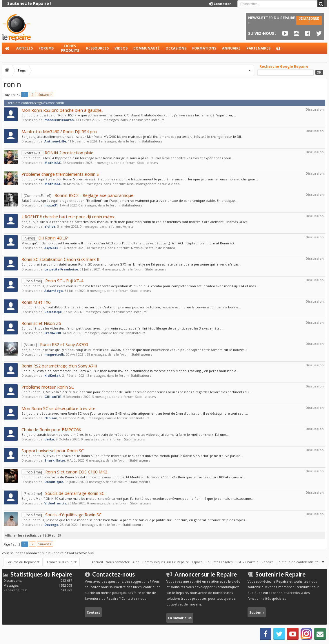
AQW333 (51, 248)
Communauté (147, 48)
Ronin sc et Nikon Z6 (41, 323)
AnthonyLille (55, 141)
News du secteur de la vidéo (153, 248)
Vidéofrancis (55, 503)
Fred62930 (52, 333)
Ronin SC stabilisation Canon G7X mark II (60, 259)
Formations (204, 48)
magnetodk (54, 354)
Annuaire (231, 48)
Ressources (97, 48)
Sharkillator (55, 460)
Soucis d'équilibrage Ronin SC (61, 515)
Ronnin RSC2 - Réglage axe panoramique (77, 195)
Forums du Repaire (21, 562)
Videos (121, 48)
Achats (128, 226)
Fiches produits (70, 48)
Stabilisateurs (154, 120)
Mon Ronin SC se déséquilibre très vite (58, 408)
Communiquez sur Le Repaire (166, 562)
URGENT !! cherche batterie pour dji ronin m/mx (68, 217)
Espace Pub (201, 562)
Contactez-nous (80, 553)
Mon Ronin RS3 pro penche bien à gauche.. (62, 110)
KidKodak (52, 375)
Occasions (176, 48)
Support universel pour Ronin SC (53, 451)
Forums (46, 48)
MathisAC (53, 163)
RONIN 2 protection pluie (57, 153)
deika (49, 439)
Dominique (54, 482)
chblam (51, 418)
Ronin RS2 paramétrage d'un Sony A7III (59, 366)
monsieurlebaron (59, 120)
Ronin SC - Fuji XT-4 (52, 281)
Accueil (8, 48)
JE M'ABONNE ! (309, 20)
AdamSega (54, 291)
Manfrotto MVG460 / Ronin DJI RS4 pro (59, 131)
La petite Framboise (61, 269)
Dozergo (51, 525)
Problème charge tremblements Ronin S (60, 174)
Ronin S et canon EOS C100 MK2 (64, 472)
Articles (24, 48)
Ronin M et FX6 (36, 302)
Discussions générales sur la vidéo (153, 184)
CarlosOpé (53, 312)
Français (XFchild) (60, 562)
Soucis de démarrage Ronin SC (63, 493)
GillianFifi (53, 397)
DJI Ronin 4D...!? (45, 238)
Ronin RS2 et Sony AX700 (55, 344)
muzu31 (51, 205)
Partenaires (258, 48)
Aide (281, 50)
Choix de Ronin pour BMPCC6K (51, 429)
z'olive (50, 226)
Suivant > (45, 95)
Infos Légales (222, 562)
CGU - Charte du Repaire (255, 562)
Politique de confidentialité (298, 562)
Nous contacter (118, 562)
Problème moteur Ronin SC (48, 387)
